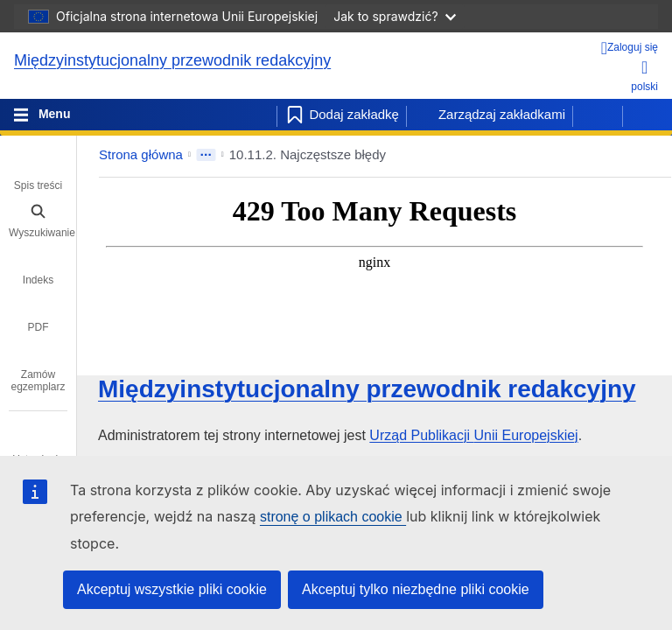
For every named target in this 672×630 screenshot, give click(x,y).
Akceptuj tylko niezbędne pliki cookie (416, 589)
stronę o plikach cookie (333, 517)
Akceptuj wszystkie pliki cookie (172, 589)
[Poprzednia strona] (598, 115)
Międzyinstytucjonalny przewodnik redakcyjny (172, 60)
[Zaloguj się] (630, 48)
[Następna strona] (647, 115)
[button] (609, 155)
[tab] (38, 173)
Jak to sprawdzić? (394, 16)
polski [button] (644, 76)
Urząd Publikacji (473, 435)
